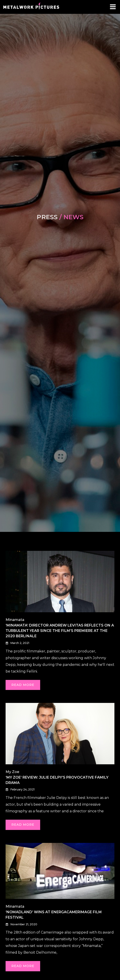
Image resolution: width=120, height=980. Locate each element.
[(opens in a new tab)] (60, 581)
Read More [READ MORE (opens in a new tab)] (23, 685)
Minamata (15, 620)
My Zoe (12, 772)
